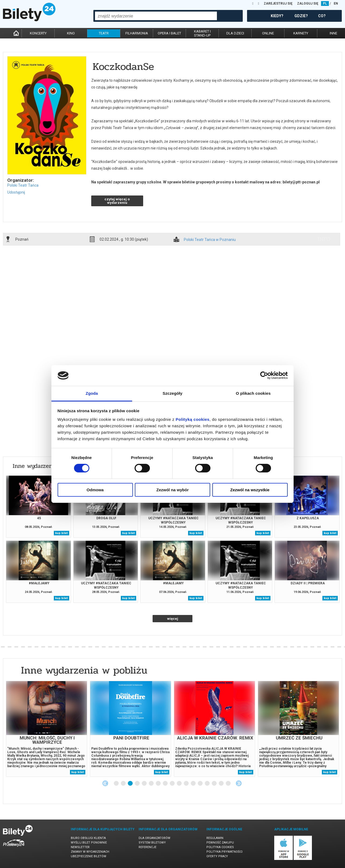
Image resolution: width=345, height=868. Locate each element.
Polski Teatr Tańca (23, 185)
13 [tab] (200, 784)
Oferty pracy (217, 856)
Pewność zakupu (220, 843)
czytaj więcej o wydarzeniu (117, 201)
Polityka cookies (220, 847)
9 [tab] (172, 784)
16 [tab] (221, 784)
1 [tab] (117, 784)
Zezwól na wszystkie (250, 490)
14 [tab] (207, 784)
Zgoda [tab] (92, 393)
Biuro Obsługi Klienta (88, 838)
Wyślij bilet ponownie (89, 843)
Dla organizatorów (154, 838)
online (268, 33)
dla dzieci (235, 33)
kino (71, 33)
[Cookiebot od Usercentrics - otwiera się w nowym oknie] (264, 375)
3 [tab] (131, 784)
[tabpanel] (47, 729)
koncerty (38, 33)
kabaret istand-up (202, 33)
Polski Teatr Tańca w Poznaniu (210, 240)
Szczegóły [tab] (172, 393)
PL (325, 3)
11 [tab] (186, 784)
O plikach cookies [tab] (253, 393)
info (324, 239)
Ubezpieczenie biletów (89, 856)
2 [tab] (124, 784)
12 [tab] (193, 784)
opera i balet (169, 33)
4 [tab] (138, 784)
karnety (301, 33)
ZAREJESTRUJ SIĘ (278, 3)
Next (239, 783)
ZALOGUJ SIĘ (308, 3)
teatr (104, 33)
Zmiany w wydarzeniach (90, 852)
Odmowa (95, 490)
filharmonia (137, 33)
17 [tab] (228, 784)
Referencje (147, 847)
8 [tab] (166, 784)
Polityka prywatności (224, 852)
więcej (173, 619)
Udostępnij (16, 192)
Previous (105, 783)
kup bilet (61, 533)
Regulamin (215, 838)
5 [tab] (145, 784)
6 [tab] (152, 784)
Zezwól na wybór (172, 490)
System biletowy (152, 843)
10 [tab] (179, 784)
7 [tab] (159, 784)
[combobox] (156, 16)
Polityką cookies (193, 419)
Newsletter (80, 847)
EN (336, 3)
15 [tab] (214, 784)
